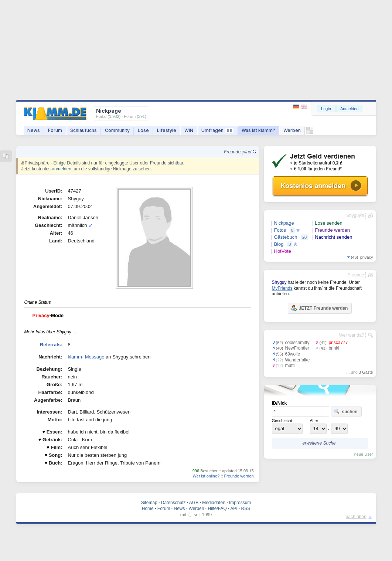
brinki (334, 348)
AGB (194, 503)
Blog (279, 244)
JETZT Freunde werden (319, 308)
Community (117, 130)
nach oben (356, 517)
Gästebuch (286, 237)
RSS (246, 509)
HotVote (283, 251)
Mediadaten (214, 503)
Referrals (50, 345)
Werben (292, 130)
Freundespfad (240, 152)
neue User (364, 454)
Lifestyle (167, 130)
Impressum (240, 503)
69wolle (293, 354)
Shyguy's (355, 215)
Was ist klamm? (258, 130)
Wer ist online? (206, 476)
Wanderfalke (298, 360)
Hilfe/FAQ (217, 509)
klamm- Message (86, 357)
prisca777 (338, 343)
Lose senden (328, 223)
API (234, 509)
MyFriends (282, 288)
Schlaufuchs (83, 130)
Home (148, 509)
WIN (189, 130)
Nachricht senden (333, 237)
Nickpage (284, 223)
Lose (143, 130)
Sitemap (149, 503)
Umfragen (217, 130)
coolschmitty (297, 343)
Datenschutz (173, 503)
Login (326, 109)
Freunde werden (239, 476)
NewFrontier (297, 348)
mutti (290, 365)
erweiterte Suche (319, 443)
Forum (55, 130)
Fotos (280, 230)
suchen (346, 411)
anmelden (62, 169)
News (34, 130)
